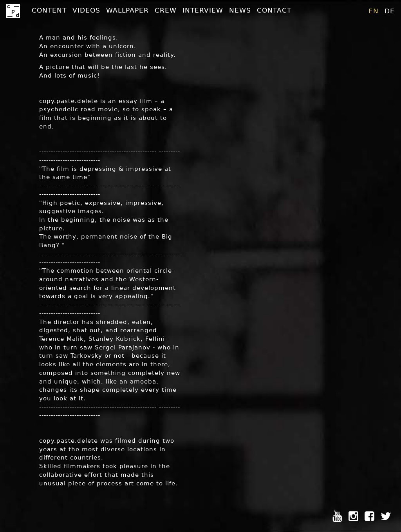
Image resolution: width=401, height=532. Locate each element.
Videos (86, 10)
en (374, 11)
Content (49, 10)
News (240, 10)
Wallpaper (127, 10)
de (390, 11)
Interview (203, 10)
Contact (274, 10)
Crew (166, 10)
